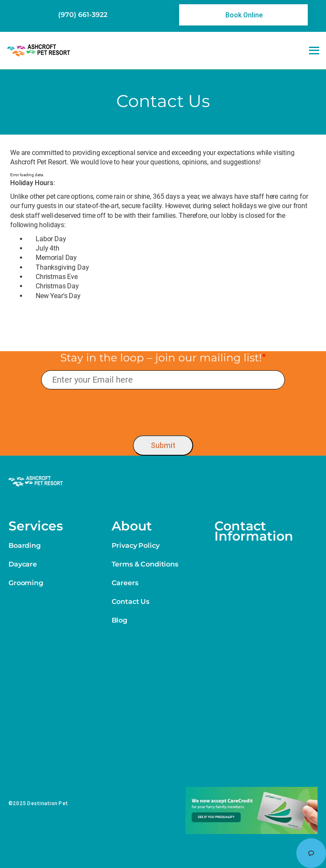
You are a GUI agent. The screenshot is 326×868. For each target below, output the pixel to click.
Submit (163, 445)
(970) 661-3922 (83, 15)
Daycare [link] (23, 564)
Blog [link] (119, 620)
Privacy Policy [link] (136, 545)
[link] (243, 15)
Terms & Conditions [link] (145, 564)
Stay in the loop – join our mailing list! (163, 358)
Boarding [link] (25, 545)
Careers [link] (125, 583)
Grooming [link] (26, 583)
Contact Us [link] (131, 602)
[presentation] (163, 410)
